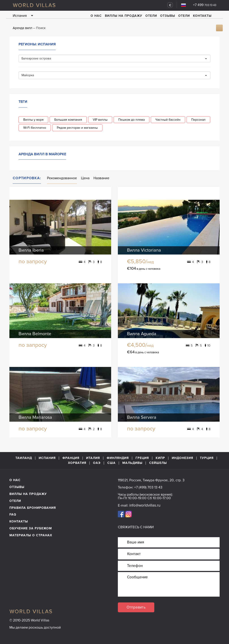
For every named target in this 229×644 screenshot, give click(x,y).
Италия (93, 458)
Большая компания (68, 120)
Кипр (160, 458)
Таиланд (24, 458)
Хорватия (77, 463)
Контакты (202, 16)
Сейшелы (158, 463)
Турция (207, 458)
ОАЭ (97, 463)
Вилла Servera (142, 417)
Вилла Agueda (142, 334)
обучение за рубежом (31, 528)
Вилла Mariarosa (35, 417)
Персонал (198, 120)
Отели (151, 16)
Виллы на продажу (124, 16)
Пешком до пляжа (131, 120)
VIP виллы (100, 120)
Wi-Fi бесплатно (35, 128)
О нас (96, 16)
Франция (71, 458)
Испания (47, 458)
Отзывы (168, 16)
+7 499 (205, 5)
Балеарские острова (114, 58)
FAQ (13, 515)
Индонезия (182, 458)
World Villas (34, 5)
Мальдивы (132, 463)
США (111, 463)
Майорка (114, 75)
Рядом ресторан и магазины (77, 128)
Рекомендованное (62, 178)
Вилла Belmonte (35, 334)
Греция (142, 458)
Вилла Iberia (31, 250)
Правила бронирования (33, 508)
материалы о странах (31, 535)
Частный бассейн (168, 120)
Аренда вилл (22, 28)
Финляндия (118, 458)
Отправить (136, 607)
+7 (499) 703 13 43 (148, 487)
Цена (85, 178)
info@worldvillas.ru (145, 505)
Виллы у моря (33, 120)
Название (101, 178)
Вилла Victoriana (144, 250)
